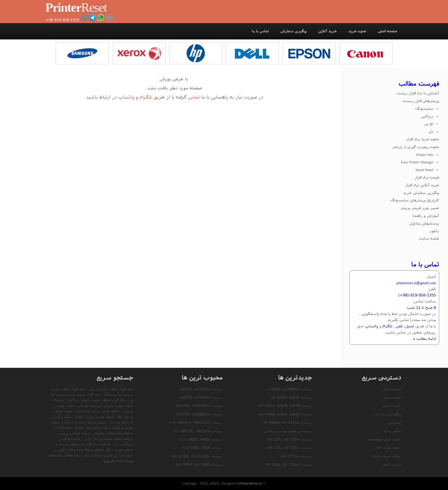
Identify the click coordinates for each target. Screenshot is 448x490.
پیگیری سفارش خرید (421, 193)
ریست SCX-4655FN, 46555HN (196, 422)
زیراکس (427, 116)
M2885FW (201, 414)
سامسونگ (424, 109)
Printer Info (425, 155)
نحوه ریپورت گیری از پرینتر (416, 147)
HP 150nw (291, 464)
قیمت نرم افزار (427, 177)
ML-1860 (202, 464)
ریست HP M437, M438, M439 (285, 406)
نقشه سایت (429, 239)
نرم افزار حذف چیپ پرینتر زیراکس (96, 400)
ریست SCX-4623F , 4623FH (198, 431)
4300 (206, 448)
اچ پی (429, 124)
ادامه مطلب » (424, 339)
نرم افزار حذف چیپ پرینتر (110, 389)
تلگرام (146, 97)
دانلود (434, 231)
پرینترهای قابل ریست (421, 101)
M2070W (202, 397)
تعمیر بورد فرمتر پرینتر (420, 208)
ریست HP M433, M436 (291, 397)
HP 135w (292, 448)
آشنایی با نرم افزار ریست (418, 93)
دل (431, 131)
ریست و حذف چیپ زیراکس (288, 431)
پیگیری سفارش (293, 31)
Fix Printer (64, 428)
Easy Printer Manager (417, 162)
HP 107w (292, 439)
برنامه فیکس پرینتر (74, 433)
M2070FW (201, 406)
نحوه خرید (357, 31)
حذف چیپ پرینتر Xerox (94, 417)
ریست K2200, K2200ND (290, 389)
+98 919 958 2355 (62, 20)
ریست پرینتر (89, 406)
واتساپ (126, 97)
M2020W (202, 389)
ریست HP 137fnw (297, 456)
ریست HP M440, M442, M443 (285, 414)
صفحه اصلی (387, 31)
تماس (194, 97)
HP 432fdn (291, 422)
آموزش (395, 422)
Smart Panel (424, 170)
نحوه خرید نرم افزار (423, 139)
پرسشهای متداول (424, 223)
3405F (205, 439)
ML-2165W (200, 456)
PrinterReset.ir (251, 483)
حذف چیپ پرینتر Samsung (97, 411)
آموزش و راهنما (426, 216)
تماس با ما (260, 31)
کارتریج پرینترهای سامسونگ (415, 200)
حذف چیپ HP (389, 448)
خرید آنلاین (327, 31)
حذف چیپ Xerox (387, 456)
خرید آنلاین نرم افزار (422, 185)
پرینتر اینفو (392, 464)
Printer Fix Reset (113, 433)
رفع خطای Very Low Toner (89, 450)
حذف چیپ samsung (385, 439)
